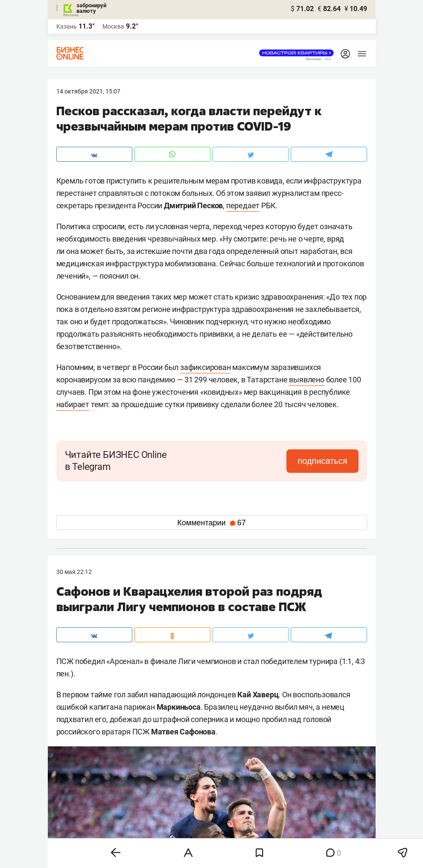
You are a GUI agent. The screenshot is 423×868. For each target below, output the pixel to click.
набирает (73, 404)
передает (243, 205)
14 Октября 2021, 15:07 (88, 91)
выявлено (306, 380)
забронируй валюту (91, 8)
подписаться (322, 461)
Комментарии (211, 523)
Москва (113, 26)
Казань (67, 26)
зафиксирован (206, 367)
